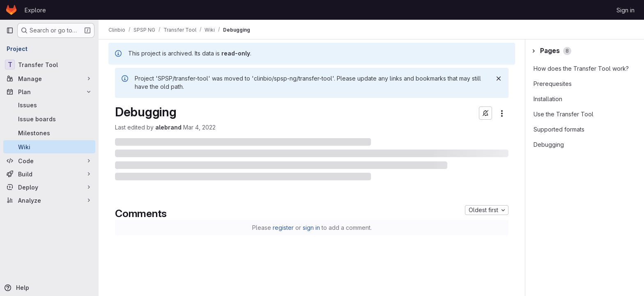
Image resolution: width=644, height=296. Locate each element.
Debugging (549, 145)
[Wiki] (49, 147)
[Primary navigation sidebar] (10, 30)
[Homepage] (11, 10)
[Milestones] (49, 133)
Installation (548, 99)
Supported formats (559, 129)
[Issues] (49, 105)
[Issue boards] (49, 119)
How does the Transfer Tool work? (581, 68)
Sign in (626, 10)
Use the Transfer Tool (563, 114)
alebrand (168, 127)
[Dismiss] (499, 79)
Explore (35, 10)
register (283, 228)
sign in (311, 228)
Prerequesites (553, 84)
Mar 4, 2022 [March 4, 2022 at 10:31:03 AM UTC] (199, 127)
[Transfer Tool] (49, 65)
